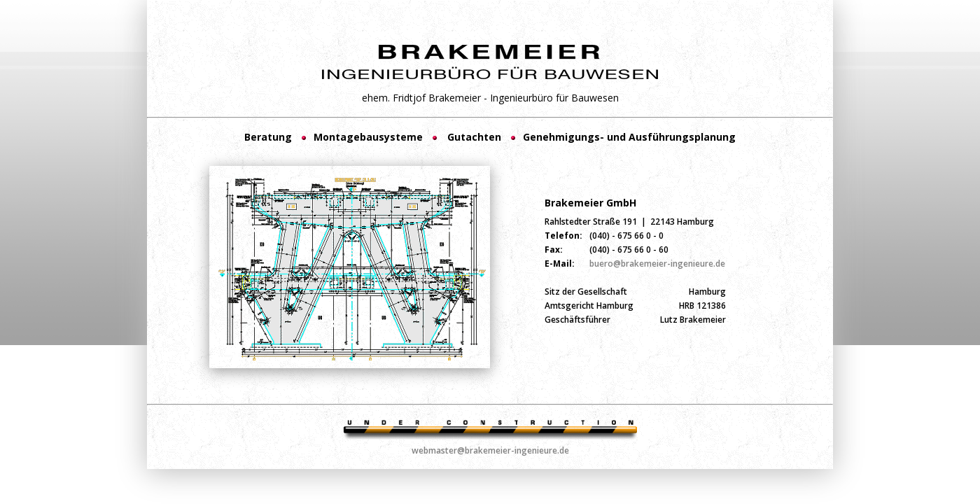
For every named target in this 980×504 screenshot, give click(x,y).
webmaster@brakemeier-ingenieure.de (490, 450)
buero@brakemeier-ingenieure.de (657, 264)
